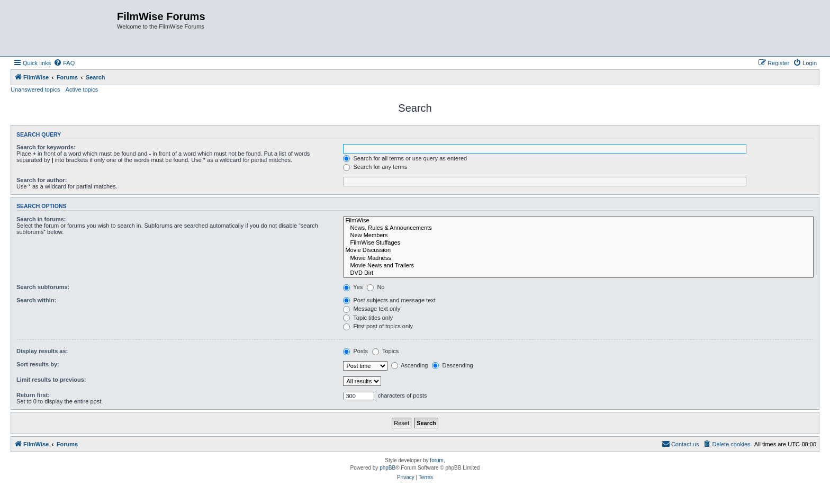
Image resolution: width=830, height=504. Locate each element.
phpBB (387, 468)
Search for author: (42, 180)
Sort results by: (38, 364)
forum (437, 460)
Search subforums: (43, 287)
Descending (452, 365)
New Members (578, 236)
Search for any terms (375, 167)
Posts (355, 351)
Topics (385, 351)
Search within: (36, 300)
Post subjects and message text (389, 300)
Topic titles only (368, 318)
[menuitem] (64, 63)
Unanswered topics (35, 89)
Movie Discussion (578, 250)
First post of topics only (378, 326)
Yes (353, 287)
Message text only (372, 309)
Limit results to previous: (51, 380)
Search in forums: (41, 219)
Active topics (82, 89)
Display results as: (42, 351)
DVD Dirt (578, 273)
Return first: (33, 395)
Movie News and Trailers (578, 266)
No (376, 287)
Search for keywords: (46, 147)
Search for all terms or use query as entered (405, 158)
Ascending (410, 365)
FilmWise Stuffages (578, 243)
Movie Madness (578, 258)
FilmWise (578, 221)
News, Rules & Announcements (578, 228)
